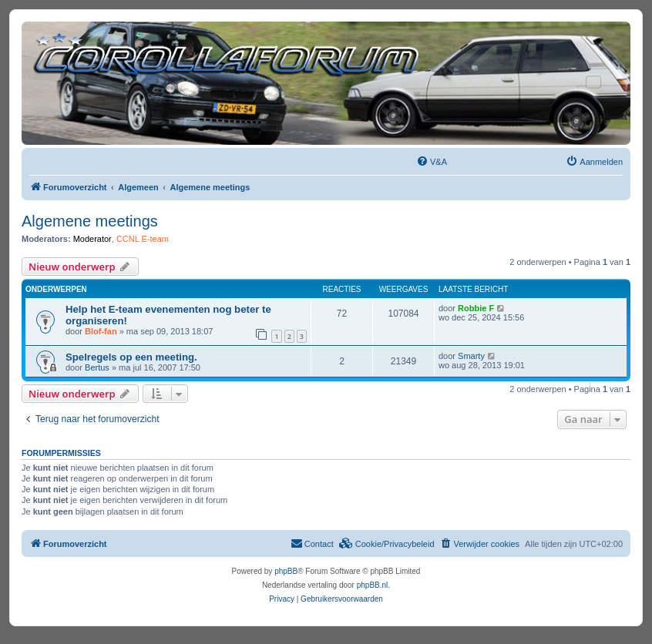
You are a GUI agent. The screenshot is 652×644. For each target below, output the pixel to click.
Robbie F (476, 308)
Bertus (97, 367)
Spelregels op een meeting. (131, 357)
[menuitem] (432, 162)
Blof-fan (101, 331)
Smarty (471, 356)
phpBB (286, 571)
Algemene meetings (90, 221)
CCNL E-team (143, 239)
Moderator (92, 239)
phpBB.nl (373, 585)
